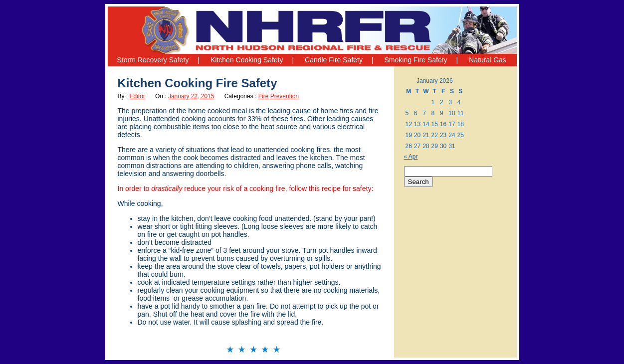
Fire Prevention (279, 96)
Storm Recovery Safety (153, 60)
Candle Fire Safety (334, 60)
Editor (137, 96)
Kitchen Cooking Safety (247, 60)
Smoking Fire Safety (416, 60)
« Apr (411, 157)
